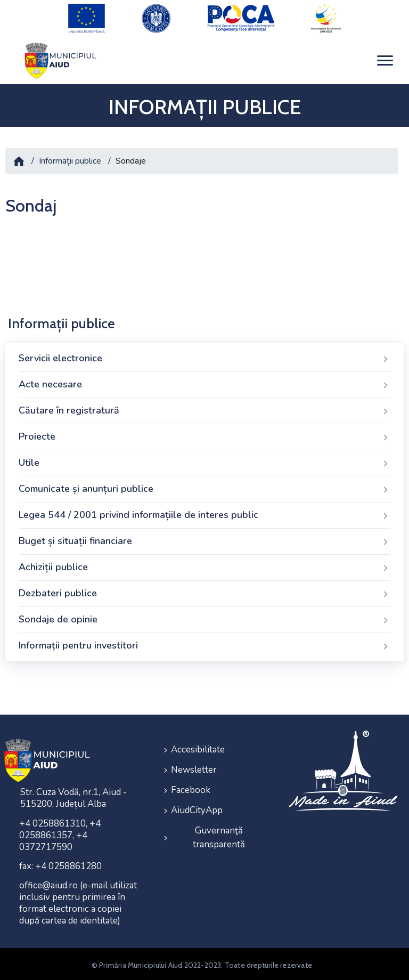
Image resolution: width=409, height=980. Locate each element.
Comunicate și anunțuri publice (204, 487)
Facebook (191, 785)
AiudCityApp (197, 804)
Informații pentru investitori (204, 644)
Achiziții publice (204, 565)
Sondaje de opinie (204, 618)
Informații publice (70, 158)
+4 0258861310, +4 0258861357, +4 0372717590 (60, 833)
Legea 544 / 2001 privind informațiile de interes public (204, 513)
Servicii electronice (204, 357)
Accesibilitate (198, 746)
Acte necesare (204, 383)
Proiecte (204, 435)
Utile (204, 461)
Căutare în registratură (204, 409)
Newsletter (194, 766)
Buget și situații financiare (204, 539)
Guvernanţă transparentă (219, 830)
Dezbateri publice (204, 592)
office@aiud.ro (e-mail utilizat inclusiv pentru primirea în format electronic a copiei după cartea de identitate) (78, 901)
